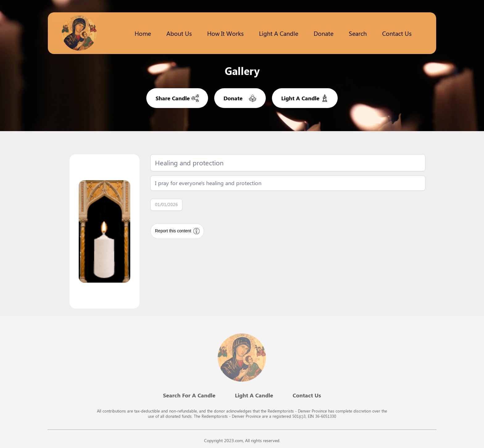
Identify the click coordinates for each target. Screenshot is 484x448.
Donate (323, 33)
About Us (179, 33)
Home (143, 33)
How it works (225, 33)
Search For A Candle (189, 395)
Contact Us (397, 33)
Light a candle (279, 33)
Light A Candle (254, 395)
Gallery (242, 71)
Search (358, 33)
